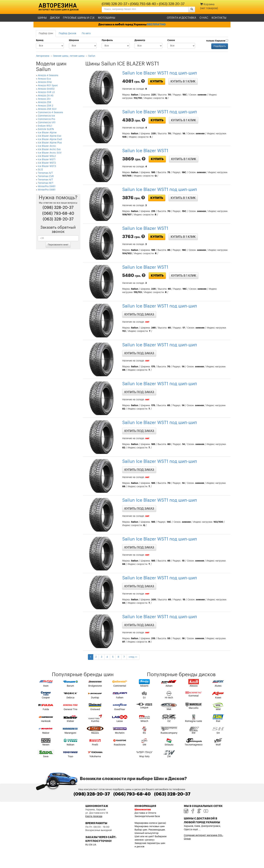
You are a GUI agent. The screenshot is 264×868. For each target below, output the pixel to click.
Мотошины (107, 18)
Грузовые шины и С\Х (79, 18)
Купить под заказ (139, 314)
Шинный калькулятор (147, 833)
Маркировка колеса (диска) (150, 823)
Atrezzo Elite (45, 82)
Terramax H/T (45, 180)
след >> (133, 657)
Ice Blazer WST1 (47, 160)
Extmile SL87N (46, 129)
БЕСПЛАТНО (156, 24)
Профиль (107, 40)
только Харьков (217, 41)
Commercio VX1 (47, 123)
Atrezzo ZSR (45, 102)
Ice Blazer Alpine (47, 133)
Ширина (74, 40)
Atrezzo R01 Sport (48, 86)
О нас (204, 18)
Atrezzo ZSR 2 (46, 106)
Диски (55, 18)
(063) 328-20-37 (172, 4)
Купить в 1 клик (183, 81)
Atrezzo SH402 (46, 89)
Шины (42, 18)
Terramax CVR (46, 176)
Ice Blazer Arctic (47, 146)
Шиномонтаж (143, 810)
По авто (86, 33)
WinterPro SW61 (47, 186)
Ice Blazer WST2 (47, 163)
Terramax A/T (45, 173)
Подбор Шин (46, 33)
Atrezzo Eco (44, 79)
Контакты (219, 18)
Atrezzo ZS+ (44, 99)
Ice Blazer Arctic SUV (50, 153)
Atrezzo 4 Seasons (48, 75)
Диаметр (140, 40)
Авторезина (58, 5)
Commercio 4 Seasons (50, 112)
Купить (157, 81)
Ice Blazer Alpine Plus (50, 143)
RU (87, 845)
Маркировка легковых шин (150, 826)
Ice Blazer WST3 (47, 166)
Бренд (40, 40)
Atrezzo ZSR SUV (47, 109)
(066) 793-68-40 (143, 4)
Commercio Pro (46, 119)
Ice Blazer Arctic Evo (49, 149)
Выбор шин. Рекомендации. (150, 830)
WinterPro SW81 (47, 190)
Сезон (171, 40)
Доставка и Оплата (145, 813)
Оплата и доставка (181, 18)
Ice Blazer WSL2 (47, 156)
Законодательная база (147, 816)
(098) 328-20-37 (114, 4)
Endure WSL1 (45, 126)
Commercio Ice (46, 116)
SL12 (40, 170)
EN (91, 845)
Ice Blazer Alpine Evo (49, 136)
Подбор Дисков (67, 33)
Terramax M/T (46, 183)
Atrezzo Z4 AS (46, 96)
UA (95, 845)
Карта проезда (94, 816)
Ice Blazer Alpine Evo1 (50, 139)
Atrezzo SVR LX (46, 92)
